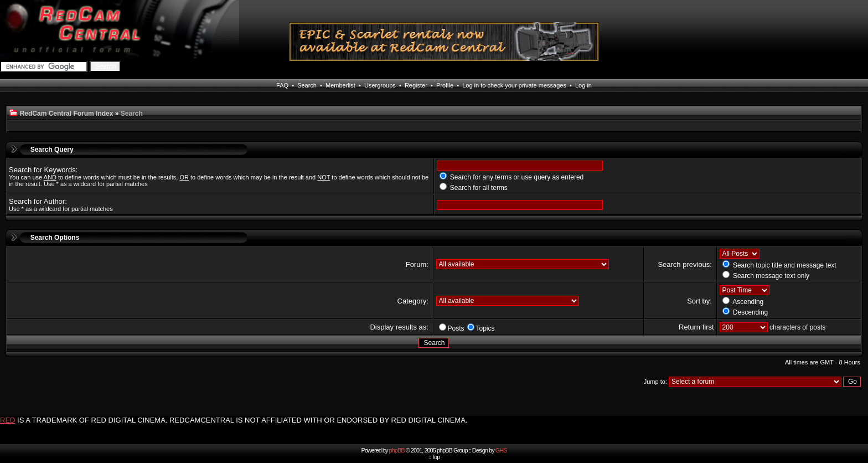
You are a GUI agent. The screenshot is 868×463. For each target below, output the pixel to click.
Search (307, 85)
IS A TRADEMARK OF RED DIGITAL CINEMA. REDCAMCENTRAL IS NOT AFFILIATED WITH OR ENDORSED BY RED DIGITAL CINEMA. (242, 420)
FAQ (282, 85)
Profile (445, 85)
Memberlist (340, 85)
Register (416, 85)
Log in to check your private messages (514, 85)
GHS (501, 450)
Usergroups (380, 85)
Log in (583, 85)
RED (7, 420)
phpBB (397, 450)
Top (436, 457)
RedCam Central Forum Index (67, 114)
